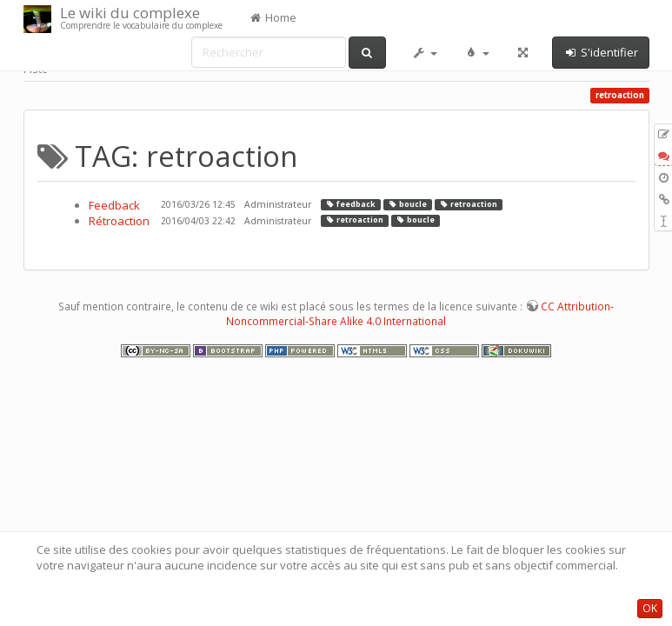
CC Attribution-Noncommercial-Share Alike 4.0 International (420, 314)
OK (650, 608)
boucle (407, 204)
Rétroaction (119, 221)
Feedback (114, 205)
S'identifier (601, 52)
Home (273, 17)
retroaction (468, 204)
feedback (350, 204)
